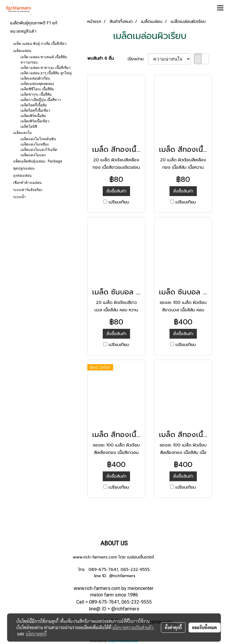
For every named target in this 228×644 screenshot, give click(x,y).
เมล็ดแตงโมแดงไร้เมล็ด (39, 150)
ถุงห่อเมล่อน (22, 176)
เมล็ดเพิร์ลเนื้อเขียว (35, 121)
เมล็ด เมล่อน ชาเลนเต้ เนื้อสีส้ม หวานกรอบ (44, 60)
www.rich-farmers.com (95, 557)
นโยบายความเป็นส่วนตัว (133, 627)
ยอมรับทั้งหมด (205, 627)
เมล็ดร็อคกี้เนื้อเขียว (35, 111)
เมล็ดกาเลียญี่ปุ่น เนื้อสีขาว (41, 100)
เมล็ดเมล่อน (22, 51)
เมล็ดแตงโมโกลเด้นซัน (38, 139)
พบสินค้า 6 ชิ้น (100, 58)
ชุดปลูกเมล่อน (24, 168)
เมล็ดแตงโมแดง (33, 155)
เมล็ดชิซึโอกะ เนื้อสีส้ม (37, 89)
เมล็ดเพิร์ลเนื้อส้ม (33, 116)
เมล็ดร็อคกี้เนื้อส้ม (34, 105)
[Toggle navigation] (220, 8)
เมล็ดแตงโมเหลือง (35, 144)
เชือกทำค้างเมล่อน (27, 183)
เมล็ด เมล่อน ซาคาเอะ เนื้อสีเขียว (46, 68)
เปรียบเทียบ (119, 202)
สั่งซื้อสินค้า (116, 191)
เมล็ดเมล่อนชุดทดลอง (37, 84)
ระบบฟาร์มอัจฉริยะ (28, 190)
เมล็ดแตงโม (22, 133)
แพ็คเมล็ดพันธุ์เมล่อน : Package (38, 161)
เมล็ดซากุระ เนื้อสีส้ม (36, 94)
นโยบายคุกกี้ (36, 634)
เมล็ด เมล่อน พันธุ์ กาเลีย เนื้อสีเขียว (40, 44)
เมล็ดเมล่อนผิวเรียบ (35, 78)
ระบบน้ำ (19, 197)
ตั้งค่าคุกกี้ (173, 627)
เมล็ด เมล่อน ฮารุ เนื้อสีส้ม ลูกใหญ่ (46, 73)
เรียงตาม (138, 59)
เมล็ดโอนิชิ (29, 127)
